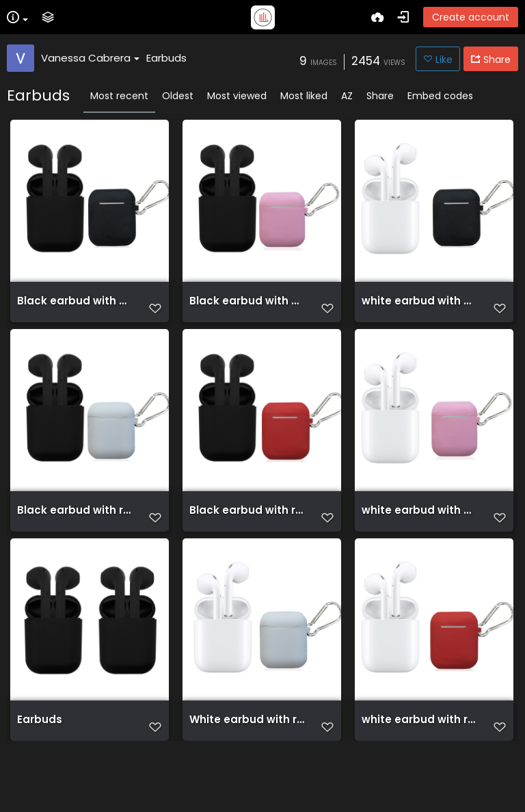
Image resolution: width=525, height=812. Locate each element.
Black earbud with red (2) (75, 536)
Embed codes (440, 96)
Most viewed (237, 96)
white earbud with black (420, 308)
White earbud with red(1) (247, 765)
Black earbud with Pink (247, 308)
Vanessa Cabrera (90, 58)
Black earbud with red (247, 536)
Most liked (304, 96)
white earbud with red (420, 765)
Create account (471, 17)
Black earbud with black (75, 308)
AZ (347, 96)
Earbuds (166, 58)
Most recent (119, 96)
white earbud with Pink (420, 536)
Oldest (178, 96)
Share (380, 96)
